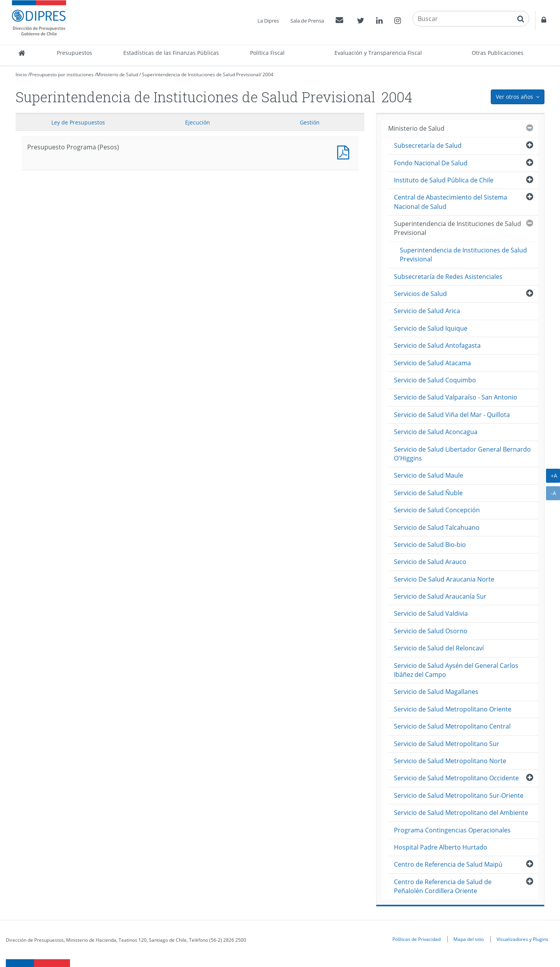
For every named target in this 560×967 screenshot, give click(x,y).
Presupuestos (74, 53)
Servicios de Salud (420, 294)
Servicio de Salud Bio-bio (430, 545)
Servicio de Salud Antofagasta (437, 345)
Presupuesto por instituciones (62, 74)
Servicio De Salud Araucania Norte (444, 579)
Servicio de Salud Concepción (437, 510)
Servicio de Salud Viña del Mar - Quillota (452, 415)
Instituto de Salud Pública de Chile (444, 180)
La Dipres (268, 21)
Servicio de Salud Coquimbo (435, 380)
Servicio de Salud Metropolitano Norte (450, 761)
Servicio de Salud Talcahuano (437, 527)
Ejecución (198, 122)
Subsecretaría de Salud (428, 145)
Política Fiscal (267, 53)
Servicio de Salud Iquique (431, 328)
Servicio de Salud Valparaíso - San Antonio (456, 397)
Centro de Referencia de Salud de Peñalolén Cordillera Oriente (443, 886)
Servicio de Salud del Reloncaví (439, 648)
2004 (268, 74)
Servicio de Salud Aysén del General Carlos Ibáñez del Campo (456, 670)
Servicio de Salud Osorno (431, 631)
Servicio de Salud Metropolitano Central (452, 726)
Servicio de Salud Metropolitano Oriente (453, 709)
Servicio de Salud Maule (429, 475)
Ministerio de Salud (117, 74)
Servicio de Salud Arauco (430, 562)
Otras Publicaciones (498, 53)
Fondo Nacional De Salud (431, 163)
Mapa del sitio (469, 939)
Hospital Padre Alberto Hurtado (441, 847)
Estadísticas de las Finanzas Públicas (171, 53)
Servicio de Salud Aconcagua (436, 432)
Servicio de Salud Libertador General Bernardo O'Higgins (462, 454)
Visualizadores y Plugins (522, 939)
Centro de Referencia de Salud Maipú (448, 864)
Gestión (310, 122)
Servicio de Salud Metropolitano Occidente (456, 778)
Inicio (21, 74)
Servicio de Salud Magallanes (436, 692)
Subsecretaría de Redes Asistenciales (448, 277)
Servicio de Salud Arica (427, 311)
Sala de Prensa (307, 21)
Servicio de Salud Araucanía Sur (440, 596)
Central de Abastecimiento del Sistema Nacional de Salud (451, 202)
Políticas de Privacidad (416, 939)
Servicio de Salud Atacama (432, 363)
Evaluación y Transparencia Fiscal (378, 53)
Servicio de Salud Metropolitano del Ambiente (461, 813)
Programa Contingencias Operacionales (452, 830)
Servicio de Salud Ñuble (428, 493)
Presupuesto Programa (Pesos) (345, 152)
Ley (78, 122)
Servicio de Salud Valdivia (431, 613)
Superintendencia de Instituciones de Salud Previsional (201, 74)
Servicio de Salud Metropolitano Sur (447, 744)
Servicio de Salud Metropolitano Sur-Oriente (459, 795)
